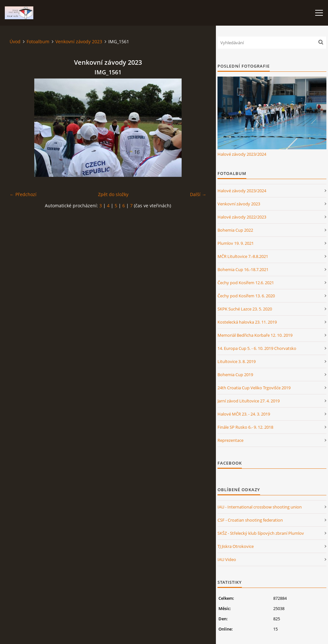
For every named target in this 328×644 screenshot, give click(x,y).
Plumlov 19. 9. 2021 (236, 243)
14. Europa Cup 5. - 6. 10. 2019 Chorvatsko (257, 348)
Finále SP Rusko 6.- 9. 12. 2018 (245, 427)
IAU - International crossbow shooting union (260, 507)
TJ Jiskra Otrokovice (236, 546)
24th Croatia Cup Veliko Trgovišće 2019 (254, 388)
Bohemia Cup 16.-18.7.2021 (243, 269)
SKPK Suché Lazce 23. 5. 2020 (245, 309)
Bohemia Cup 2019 (235, 375)
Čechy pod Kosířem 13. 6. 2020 (246, 296)
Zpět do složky (113, 194)
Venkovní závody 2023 (79, 41)
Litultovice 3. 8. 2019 (237, 361)
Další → (198, 194)
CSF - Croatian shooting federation (250, 520)
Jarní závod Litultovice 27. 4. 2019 (249, 401)
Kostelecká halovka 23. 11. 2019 (247, 322)
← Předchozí (23, 194)
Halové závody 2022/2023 (242, 217)
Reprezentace (230, 440)
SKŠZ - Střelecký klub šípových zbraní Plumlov (261, 533)
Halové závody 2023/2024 (242, 154)
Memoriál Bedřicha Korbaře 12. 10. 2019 (255, 335)
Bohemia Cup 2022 (235, 230)
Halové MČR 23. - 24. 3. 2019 (244, 414)
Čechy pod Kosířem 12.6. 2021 (246, 283)
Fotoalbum (38, 41)
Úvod (15, 41)
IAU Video (227, 559)
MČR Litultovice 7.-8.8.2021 (243, 256)
